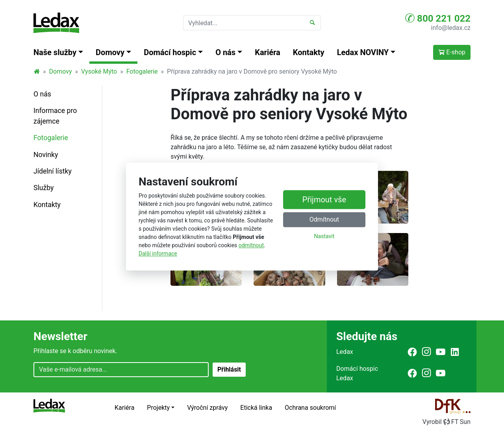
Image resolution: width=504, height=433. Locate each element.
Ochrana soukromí (310, 408)
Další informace (158, 254)
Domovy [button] (110, 52)
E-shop (452, 52)
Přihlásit (229, 369)
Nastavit (324, 237)
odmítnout (251, 245)
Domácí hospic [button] (170, 52)
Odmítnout (324, 220)
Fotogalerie (142, 71)
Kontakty (309, 52)
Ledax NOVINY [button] (363, 52)
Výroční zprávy (207, 408)
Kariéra (268, 52)
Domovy (61, 71)
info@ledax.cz (451, 28)
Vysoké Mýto (99, 71)
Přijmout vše (324, 200)
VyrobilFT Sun (447, 422)
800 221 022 (438, 18)
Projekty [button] (158, 408)
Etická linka (256, 408)
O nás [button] (225, 52)
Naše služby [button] (55, 52)
